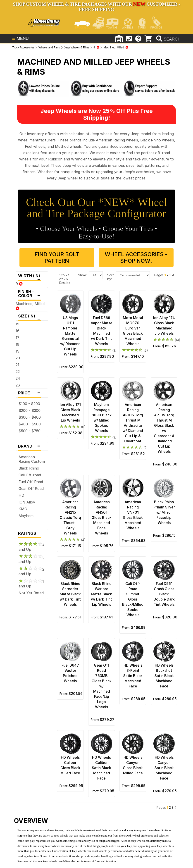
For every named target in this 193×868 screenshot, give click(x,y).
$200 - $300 (30, 410)
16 (18, 331)
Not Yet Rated (31, 593)
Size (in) (32, 317)
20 (18, 358)
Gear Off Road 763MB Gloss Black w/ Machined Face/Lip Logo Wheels (102, 686)
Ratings (32, 534)
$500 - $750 (30, 431)
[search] (168, 39)
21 (17, 365)
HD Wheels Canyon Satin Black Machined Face (164, 768)
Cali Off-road (30, 475)
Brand (32, 446)
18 (18, 344)
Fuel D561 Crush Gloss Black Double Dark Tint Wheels (164, 594)
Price (32, 393)
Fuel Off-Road (31, 482)
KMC (23, 509)
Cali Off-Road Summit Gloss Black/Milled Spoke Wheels (133, 599)
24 (18, 378)
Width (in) (32, 277)
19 (18, 351)
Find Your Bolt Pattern (57, 258)
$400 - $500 (30, 424)
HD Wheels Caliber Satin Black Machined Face (101, 768)
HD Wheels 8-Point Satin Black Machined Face (133, 676)
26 (18, 385)
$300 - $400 (30, 417)
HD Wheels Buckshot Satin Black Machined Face (164, 676)
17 (18, 338)
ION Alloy (27, 502)
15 (17, 324)
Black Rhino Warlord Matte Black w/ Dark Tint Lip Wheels (101, 594)
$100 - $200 (29, 404)
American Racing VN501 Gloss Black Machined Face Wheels (102, 517)
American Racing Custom (32, 459)
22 (18, 372)
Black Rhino (29, 468)
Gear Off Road (31, 489)
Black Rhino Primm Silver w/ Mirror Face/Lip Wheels (164, 512)
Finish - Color (32, 295)
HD (21, 495)
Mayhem (26, 516)
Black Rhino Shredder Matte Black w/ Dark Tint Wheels (70, 594)
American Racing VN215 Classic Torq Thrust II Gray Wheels (70, 517)
